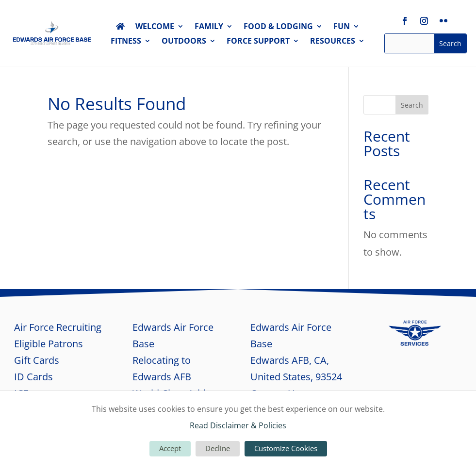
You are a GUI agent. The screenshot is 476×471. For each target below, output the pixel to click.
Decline (218, 448)
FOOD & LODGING (278, 27)
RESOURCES (333, 42)
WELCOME (155, 27)
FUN (342, 27)
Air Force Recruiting (58, 327)
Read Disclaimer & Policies (238, 425)
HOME (120, 28)
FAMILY (209, 27)
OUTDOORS (184, 42)
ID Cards (33, 377)
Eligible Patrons (49, 344)
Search (412, 105)
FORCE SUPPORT (258, 42)
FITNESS (126, 42)
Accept (170, 448)
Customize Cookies (286, 448)
